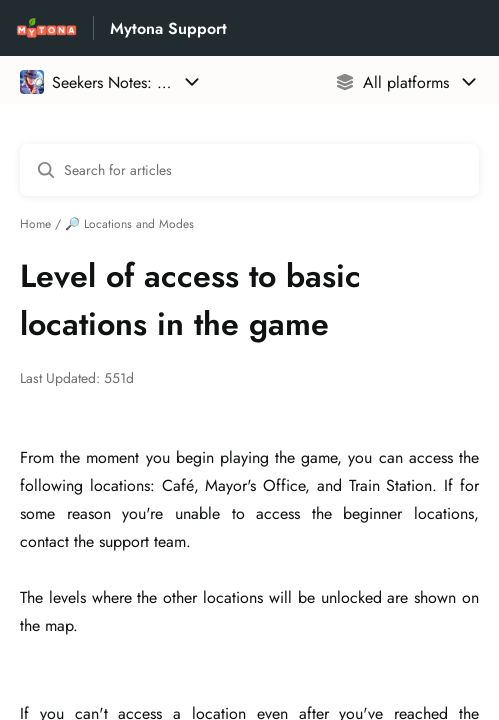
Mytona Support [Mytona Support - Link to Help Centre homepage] (168, 28)
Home (35, 224)
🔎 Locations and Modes (129, 224)
